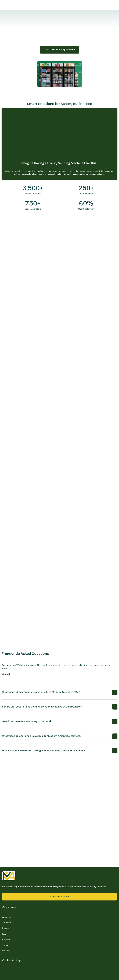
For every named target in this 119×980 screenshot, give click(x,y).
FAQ (4, 934)
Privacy (6, 951)
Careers (6, 939)
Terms (5, 945)
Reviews (6, 928)
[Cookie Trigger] (12, 960)
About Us (7, 917)
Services (7, 923)
